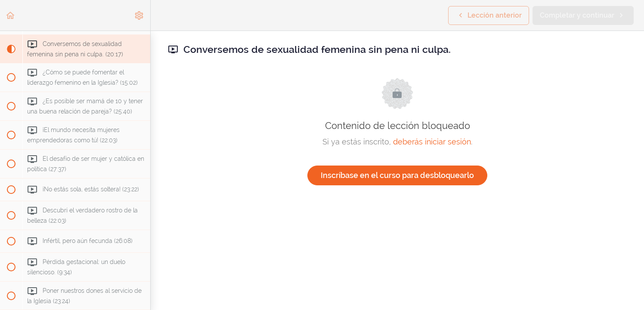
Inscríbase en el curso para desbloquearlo (397, 175)
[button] (11, 15)
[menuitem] (139, 15)
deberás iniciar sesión (432, 142)
